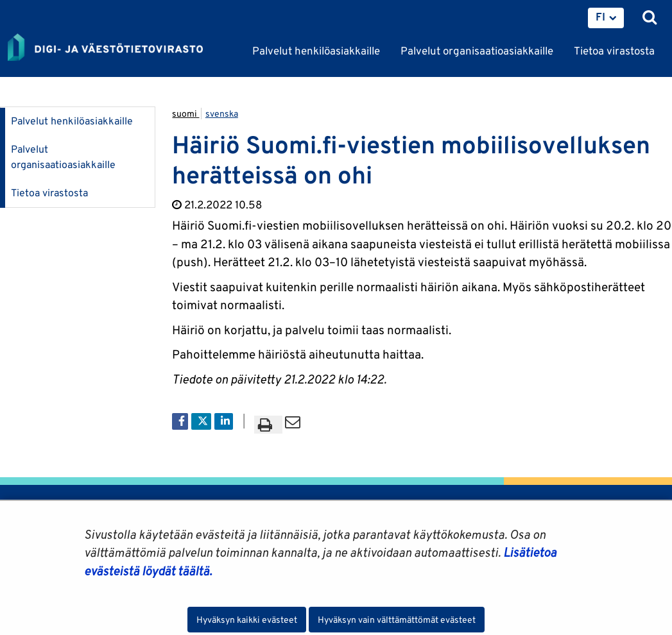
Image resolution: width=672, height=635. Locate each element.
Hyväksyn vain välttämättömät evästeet (397, 620)
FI (600, 17)
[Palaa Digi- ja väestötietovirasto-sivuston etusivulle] (105, 48)
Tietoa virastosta (49, 193)
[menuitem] (606, 18)
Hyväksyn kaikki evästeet (247, 620)
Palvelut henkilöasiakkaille (72, 121)
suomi (185, 114)
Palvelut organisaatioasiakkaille (63, 157)
